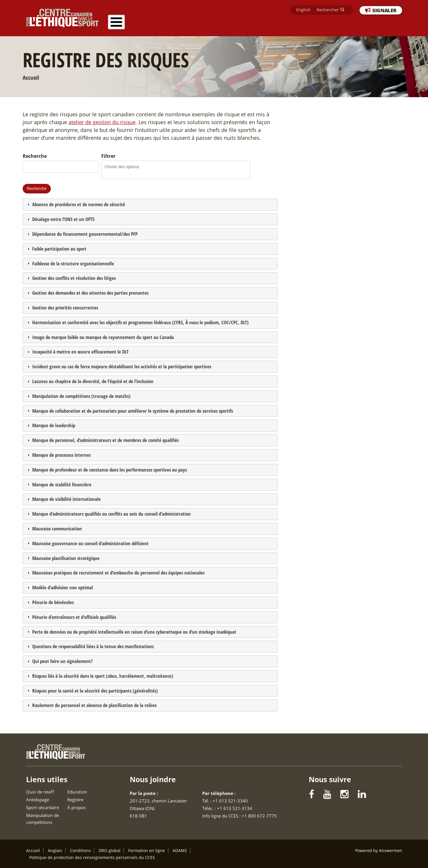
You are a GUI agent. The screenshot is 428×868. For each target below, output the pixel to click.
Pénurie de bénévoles (53, 602)
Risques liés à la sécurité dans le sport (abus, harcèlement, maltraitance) (103, 676)
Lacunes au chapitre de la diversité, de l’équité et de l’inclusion (93, 381)
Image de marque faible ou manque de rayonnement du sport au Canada (103, 337)
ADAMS (180, 850)
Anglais (55, 850)
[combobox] (125, 167)
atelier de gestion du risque (102, 122)
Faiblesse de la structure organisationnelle (73, 263)
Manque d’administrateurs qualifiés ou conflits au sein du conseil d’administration (111, 514)
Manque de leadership (54, 425)
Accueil (31, 77)
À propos (387, 24)
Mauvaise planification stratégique (66, 558)
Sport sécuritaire (218, 24)
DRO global (110, 850)
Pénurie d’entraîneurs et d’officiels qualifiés (74, 617)
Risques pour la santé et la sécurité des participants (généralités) (95, 691)
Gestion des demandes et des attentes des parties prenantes (90, 293)
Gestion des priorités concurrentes (65, 308)
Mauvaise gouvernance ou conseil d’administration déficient (90, 543)
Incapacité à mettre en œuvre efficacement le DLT (80, 352)
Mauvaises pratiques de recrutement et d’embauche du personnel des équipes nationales (118, 573)
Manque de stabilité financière (62, 484)
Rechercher (328, 11)
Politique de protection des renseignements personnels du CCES (92, 857)
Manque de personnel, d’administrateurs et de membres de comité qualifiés (105, 440)
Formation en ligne (147, 850)
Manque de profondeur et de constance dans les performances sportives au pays (110, 470)
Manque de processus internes (62, 455)
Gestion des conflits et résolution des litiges (74, 278)
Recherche (35, 156)
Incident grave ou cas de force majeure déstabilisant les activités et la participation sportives (122, 366)
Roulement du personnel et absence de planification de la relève (94, 705)
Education (329, 24)
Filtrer (108, 156)
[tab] (150, 205)
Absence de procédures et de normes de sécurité (79, 204)
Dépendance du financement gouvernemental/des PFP (85, 234)
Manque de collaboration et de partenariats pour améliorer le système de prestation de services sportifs (133, 411)
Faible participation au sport (59, 249)
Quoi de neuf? (141, 24)
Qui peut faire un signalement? (62, 661)
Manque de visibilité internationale (66, 499)
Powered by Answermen (379, 850)
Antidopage (178, 24)
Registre (358, 24)
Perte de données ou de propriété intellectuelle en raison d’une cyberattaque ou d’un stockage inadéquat (134, 632)
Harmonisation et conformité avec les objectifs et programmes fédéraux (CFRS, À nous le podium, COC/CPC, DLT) (140, 322)
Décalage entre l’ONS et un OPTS (63, 219)
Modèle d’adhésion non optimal (63, 587)
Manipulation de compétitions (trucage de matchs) (81, 396)
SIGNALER (384, 11)
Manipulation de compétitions (277, 24)
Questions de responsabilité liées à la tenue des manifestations (93, 646)
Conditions (80, 850)
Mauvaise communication (57, 529)
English (303, 11)
